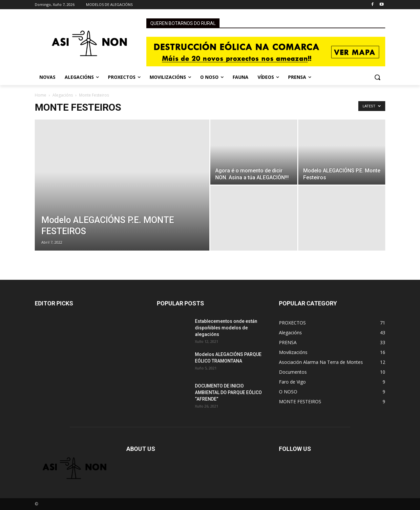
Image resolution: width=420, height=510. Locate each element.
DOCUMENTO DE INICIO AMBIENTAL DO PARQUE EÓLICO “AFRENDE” (228, 392)
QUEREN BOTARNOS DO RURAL (183, 23)
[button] (377, 77)
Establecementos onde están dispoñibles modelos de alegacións (226, 328)
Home (41, 95)
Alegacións (63, 95)
